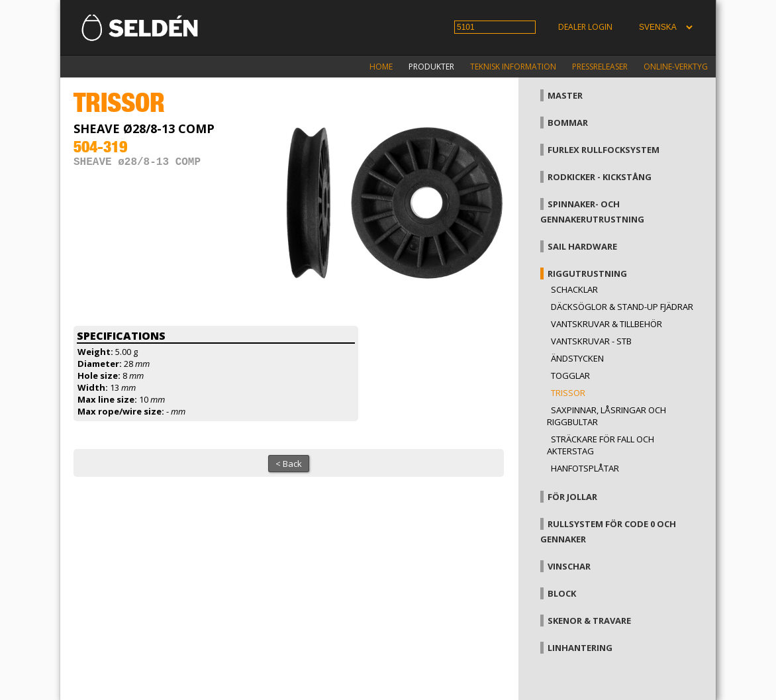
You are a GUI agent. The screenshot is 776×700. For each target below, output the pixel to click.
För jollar (572, 497)
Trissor (568, 393)
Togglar (570, 375)
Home (381, 67)
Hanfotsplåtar (585, 468)
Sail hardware (582, 246)
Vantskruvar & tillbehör (606, 324)
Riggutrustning (587, 274)
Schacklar (574, 289)
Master (565, 95)
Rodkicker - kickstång (600, 177)
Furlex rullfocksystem (604, 150)
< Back (289, 464)
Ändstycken (577, 358)
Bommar (568, 123)
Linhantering (580, 648)
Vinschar (569, 566)
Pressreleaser (600, 67)
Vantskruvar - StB (591, 341)
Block (562, 593)
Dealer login (585, 27)
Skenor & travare (589, 621)
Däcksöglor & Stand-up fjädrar (622, 307)
